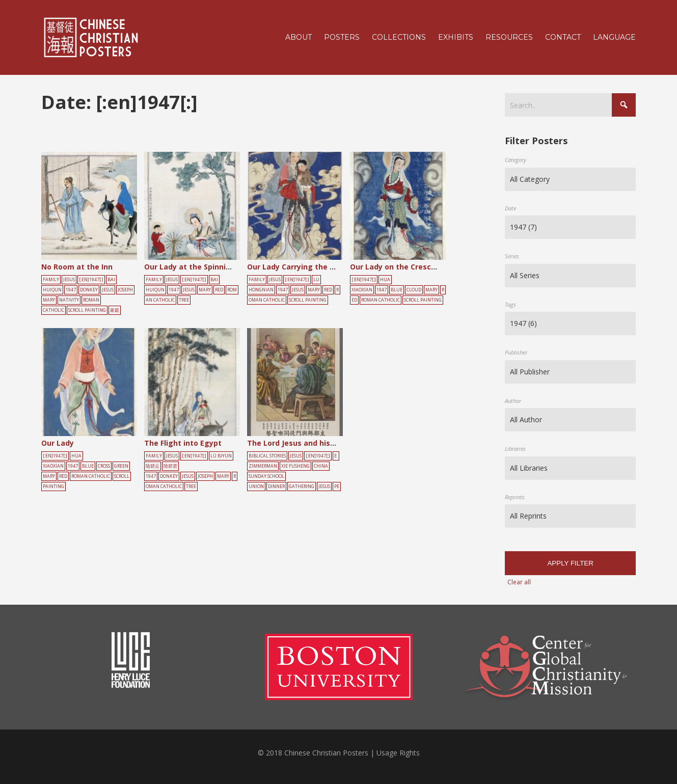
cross (104, 466)
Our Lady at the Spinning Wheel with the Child (229, 267)
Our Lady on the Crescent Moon (408, 267)
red (219, 290)
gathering (302, 486)
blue (397, 290)
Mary (49, 300)
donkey (89, 290)
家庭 (115, 310)
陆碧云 (153, 466)
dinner (276, 486)
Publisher (516, 352)
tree (184, 300)
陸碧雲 (170, 466)
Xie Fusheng (295, 466)
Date (510, 208)
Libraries (515, 449)
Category (516, 160)
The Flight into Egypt (183, 443)
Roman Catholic (381, 300)
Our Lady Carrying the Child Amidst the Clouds (332, 267)
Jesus (69, 280)
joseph (125, 290)
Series (512, 256)
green (121, 466)
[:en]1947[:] (91, 280)
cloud (414, 290)
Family (51, 280)
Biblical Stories (267, 456)
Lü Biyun (221, 456)
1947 (71, 290)
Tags (510, 304)
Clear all (519, 582)
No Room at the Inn (77, 267)
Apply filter (570, 563)
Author (513, 401)
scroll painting (87, 310)
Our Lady (58, 443)
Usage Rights (398, 753)
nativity (69, 300)
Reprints (515, 497)
